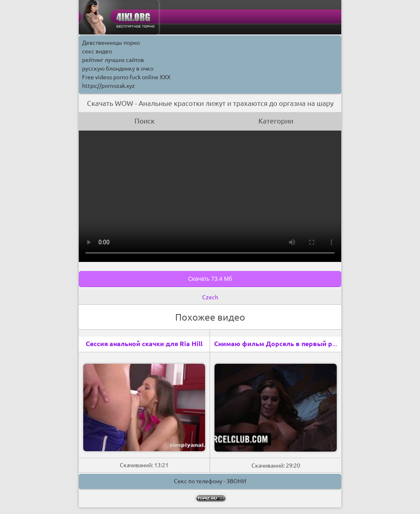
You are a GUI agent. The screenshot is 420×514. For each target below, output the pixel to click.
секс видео (97, 51)
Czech (210, 297)
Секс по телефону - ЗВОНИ (210, 481)
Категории (276, 121)
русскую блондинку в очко (118, 69)
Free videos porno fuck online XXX (126, 77)
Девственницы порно (111, 43)
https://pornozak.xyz (108, 86)
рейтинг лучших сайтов (113, 60)
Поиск (145, 121)
